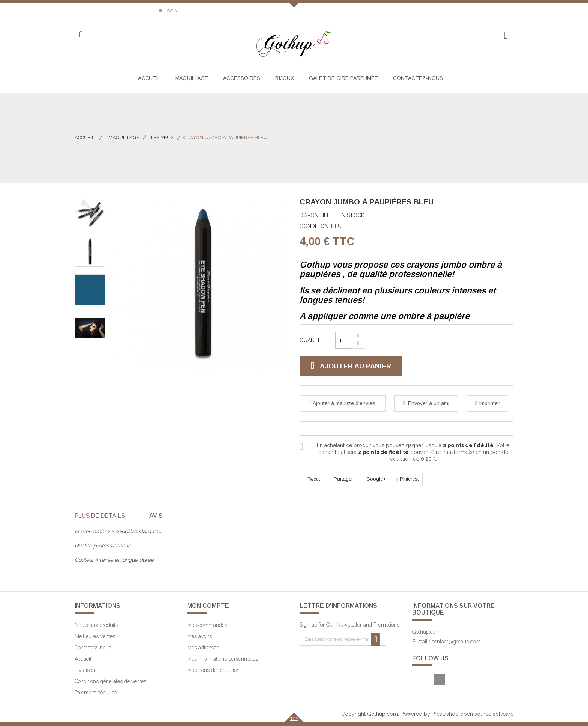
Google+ (375, 479)
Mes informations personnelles (223, 659)
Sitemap (140, 11)
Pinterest (407, 479)
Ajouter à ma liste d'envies (343, 403)
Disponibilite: (318, 215)
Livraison (85, 670)
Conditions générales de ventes (110, 681)
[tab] (105, 516)
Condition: (315, 226)
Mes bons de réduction (213, 670)
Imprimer (489, 403)
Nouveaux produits (96, 625)
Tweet (312, 479)
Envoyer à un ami (428, 403)
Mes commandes (207, 625)
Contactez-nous (95, 11)
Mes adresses (203, 648)
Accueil (85, 138)
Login (170, 11)
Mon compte (208, 606)
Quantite (313, 340)
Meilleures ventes (95, 636)
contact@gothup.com (456, 642)
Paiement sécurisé (96, 693)
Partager (341, 479)
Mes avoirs (199, 636)
